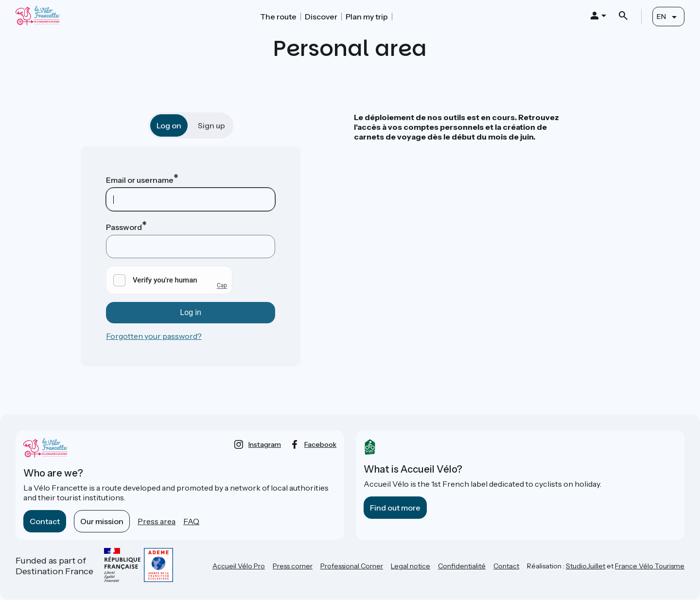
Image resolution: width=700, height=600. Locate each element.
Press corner (293, 566)
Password (124, 227)
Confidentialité (462, 566)
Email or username (140, 180)
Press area (157, 521)
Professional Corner (352, 566)
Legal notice (411, 566)
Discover (321, 17)
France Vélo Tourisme (650, 566)
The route (278, 17)
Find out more (395, 508)
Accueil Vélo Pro (239, 566)
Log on (169, 125)
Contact (45, 521)
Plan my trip (367, 17)
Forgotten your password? (154, 336)
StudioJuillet (586, 566)
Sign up (211, 125)
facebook (320, 444)
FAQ (191, 521)
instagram (265, 444)
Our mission (102, 521)
